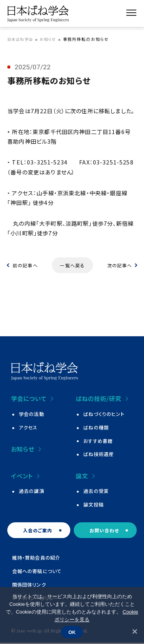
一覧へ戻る (72, 265)
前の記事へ (26, 265)
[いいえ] (134, 631)
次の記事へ (119, 265)
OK (72, 632)
